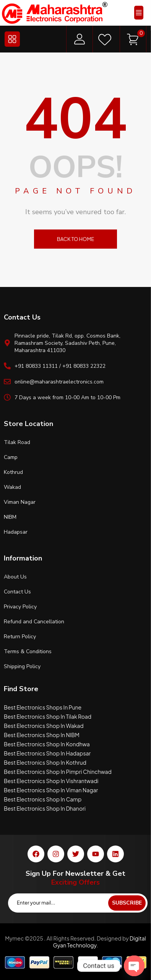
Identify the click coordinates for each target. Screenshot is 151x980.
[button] (139, 13)
